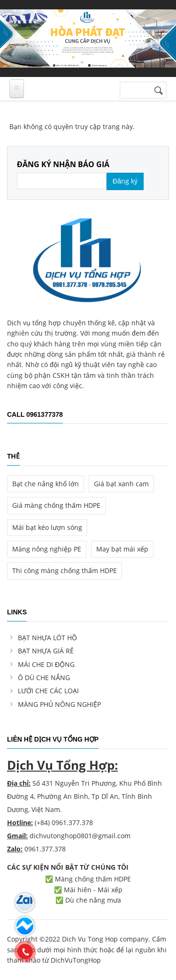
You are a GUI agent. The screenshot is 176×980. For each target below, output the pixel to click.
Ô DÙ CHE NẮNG (44, 678)
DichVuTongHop (76, 960)
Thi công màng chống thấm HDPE (65, 570)
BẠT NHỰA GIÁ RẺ (46, 651)
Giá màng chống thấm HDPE (56, 505)
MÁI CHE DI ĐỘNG (46, 664)
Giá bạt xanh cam (121, 484)
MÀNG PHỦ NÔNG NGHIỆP (59, 704)
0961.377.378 (45, 849)
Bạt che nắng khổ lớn (46, 484)
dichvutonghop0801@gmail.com (80, 836)
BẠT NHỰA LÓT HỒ (47, 638)
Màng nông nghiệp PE (47, 549)
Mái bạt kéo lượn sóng (47, 527)
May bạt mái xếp (122, 549)
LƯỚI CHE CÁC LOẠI (48, 691)
